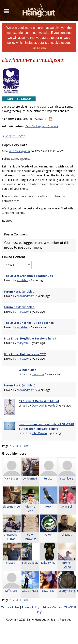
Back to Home (15, 136)
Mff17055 (11, 591)
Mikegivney (48, 563)
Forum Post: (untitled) (20, 291)
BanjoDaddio (30, 563)
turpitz (48, 478)
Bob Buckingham (20, 151)
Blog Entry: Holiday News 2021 (25, 354)
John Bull (67, 506)
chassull (11, 563)
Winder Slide (28, 370)
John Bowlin (39, 433)
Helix (48, 506)
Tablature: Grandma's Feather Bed (29, 276)
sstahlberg (23, 280)
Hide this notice (39, 48)
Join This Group (19, 99)
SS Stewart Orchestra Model (39, 401)
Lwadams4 (30, 478)
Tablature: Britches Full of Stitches (29, 323)
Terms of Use (10, 607)
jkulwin (48, 535)
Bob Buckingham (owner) (42, 126)
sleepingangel (12, 506)
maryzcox (23, 312)
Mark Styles (11, 478)
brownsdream (26, 296)
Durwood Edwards (43, 405)
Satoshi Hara (30, 591)
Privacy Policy (31, 607)
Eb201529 (48, 591)
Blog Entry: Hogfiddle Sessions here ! (30, 338)
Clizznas (67, 535)
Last (25, 446)
